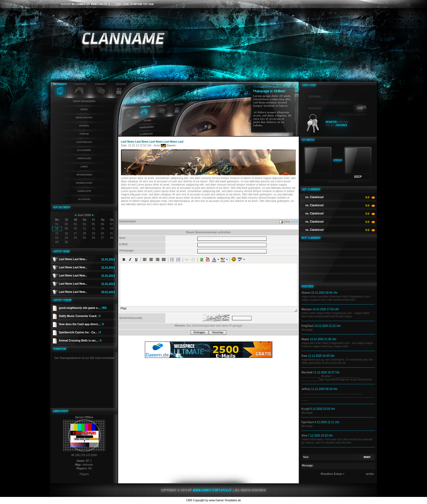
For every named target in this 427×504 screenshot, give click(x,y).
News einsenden (84, 101)
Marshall (307, 372)
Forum (84, 134)
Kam (304, 356)
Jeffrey (306, 389)
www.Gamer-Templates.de (225, 500)
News (84, 109)
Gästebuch (84, 142)
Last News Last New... (73, 259)
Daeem (171, 145)
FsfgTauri (308, 326)
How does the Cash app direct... (81, 324)
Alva (304, 436)
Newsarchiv (84, 118)
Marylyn (307, 309)
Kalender (84, 150)
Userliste (84, 191)
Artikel (84, 126)
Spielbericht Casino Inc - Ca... (80, 332)
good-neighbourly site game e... (83, 308)
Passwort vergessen (353, 114)
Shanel (306, 293)
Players (84, 474)
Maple (305, 339)
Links (84, 167)
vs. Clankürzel (314, 197)
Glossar (84, 199)
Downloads (84, 183)
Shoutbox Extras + (333, 474)
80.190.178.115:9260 (84, 455)
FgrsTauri (308, 422)
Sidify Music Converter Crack (80, 316)
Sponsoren (84, 175)
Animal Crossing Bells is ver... (80, 341)
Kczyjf (305, 409)
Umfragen (84, 158)
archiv (370, 474)
